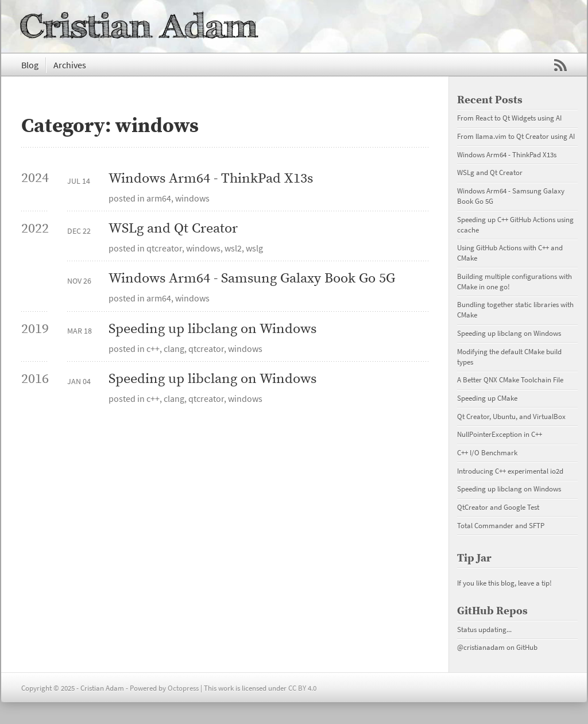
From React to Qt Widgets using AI (509, 118)
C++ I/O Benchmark (487, 452)
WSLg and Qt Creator (173, 229)
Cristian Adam (139, 26)
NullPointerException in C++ (500, 434)
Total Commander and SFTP (501, 525)
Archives (70, 65)
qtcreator (164, 248)
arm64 (159, 198)
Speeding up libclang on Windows (212, 329)
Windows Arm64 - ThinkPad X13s (211, 179)
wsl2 (233, 248)
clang (174, 349)
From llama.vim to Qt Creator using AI (516, 136)
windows (192, 198)
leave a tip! (535, 583)
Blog (30, 65)
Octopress (183, 688)
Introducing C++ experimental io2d (510, 471)
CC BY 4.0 (302, 688)
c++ (153, 349)
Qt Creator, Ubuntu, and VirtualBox (511, 416)
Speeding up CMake (487, 398)
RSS (560, 65)
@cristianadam (481, 647)
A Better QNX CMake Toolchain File (510, 380)
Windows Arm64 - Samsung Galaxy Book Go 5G (252, 279)
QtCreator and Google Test (498, 507)
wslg (254, 248)
